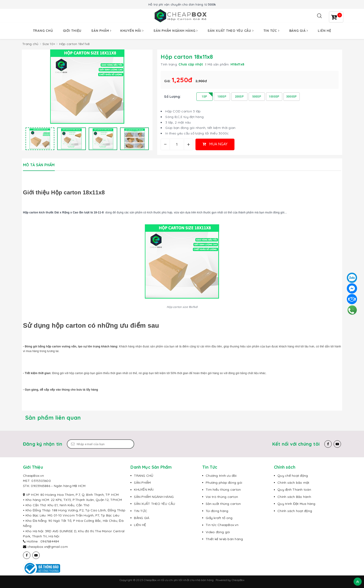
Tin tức (271, 31)
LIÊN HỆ (140, 525)
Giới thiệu (72, 31)
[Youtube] (337, 444)
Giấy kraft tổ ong (219, 518)
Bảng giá (299, 31)
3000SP (292, 97)
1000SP (274, 97)
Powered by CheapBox (230, 580)
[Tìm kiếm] (319, 16)
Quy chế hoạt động (293, 476)
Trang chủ (43, 31)
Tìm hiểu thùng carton (223, 490)
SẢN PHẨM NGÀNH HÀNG (154, 497)
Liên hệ (324, 31)
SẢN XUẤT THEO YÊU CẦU (154, 504)
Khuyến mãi (132, 31)
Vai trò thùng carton (222, 497)
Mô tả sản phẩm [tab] (39, 165)
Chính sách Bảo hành (294, 497)
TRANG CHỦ (144, 476)
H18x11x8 (237, 64)
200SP (239, 97)
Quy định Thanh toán (294, 490)
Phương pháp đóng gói (224, 483)
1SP (205, 97)
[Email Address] (101, 444)
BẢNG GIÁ (142, 518)
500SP (257, 97)
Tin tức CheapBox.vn (222, 525)
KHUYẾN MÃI (144, 490)
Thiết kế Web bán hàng (224, 539)
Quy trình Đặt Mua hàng (296, 504)
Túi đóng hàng (217, 511)
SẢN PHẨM (142, 483)
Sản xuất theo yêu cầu (231, 31)
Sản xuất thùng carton (223, 504)
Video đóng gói (218, 532)
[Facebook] (328, 444)
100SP (222, 97)
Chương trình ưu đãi (221, 476)
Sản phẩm (101, 31)
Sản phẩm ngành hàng (176, 31)
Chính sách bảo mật (293, 483)
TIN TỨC (141, 511)
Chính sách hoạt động (295, 511)
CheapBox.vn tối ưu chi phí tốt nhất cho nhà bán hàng (179, 580)
